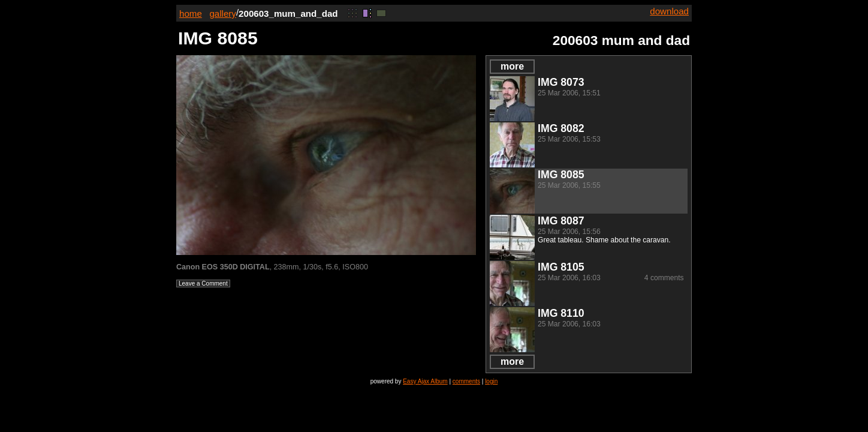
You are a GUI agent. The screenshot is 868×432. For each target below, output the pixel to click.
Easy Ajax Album (425, 381)
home (191, 13)
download (669, 11)
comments (466, 381)
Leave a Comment (203, 283)
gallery (223, 13)
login (491, 381)
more (512, 66)
